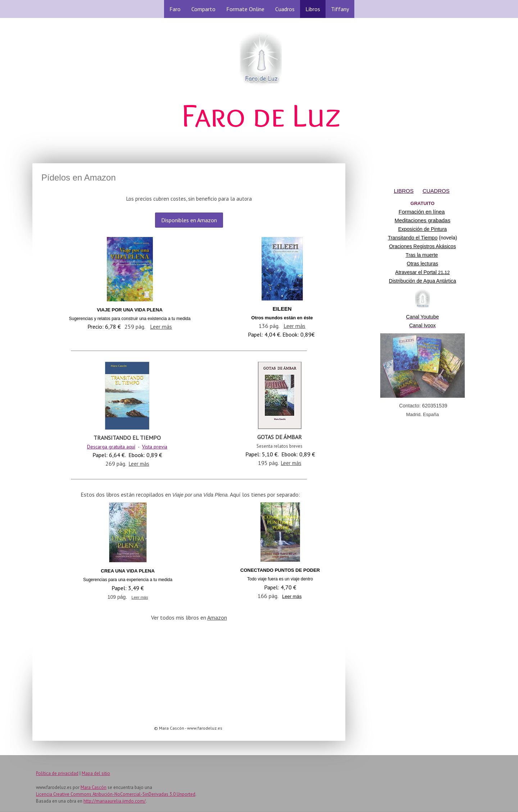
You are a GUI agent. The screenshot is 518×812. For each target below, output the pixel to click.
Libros (313, 9)
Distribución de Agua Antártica (422, 281)
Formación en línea (422, 212)
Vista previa (155, 447)
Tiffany (340, 9)
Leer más (161, 327)
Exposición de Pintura (422, 229)
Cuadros (285, 9)
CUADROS (436, 191)
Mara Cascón (94, 787)
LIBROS (404, 191)
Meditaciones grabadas (422, 220)
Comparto (203, 9)
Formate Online (245, 9)
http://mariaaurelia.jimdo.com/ (115, 801)
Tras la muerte (422, 255)
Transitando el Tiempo (413, 238)
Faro (175, 9)
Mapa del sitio (96, 773)
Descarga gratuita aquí (111, 447)
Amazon (217, 617)
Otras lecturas (422, 264)
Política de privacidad (57, 773)
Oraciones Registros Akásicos (422, 246)
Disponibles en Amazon (189, 220)
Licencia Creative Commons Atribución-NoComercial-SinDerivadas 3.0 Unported (116, 794)
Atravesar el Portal (423, 272)
